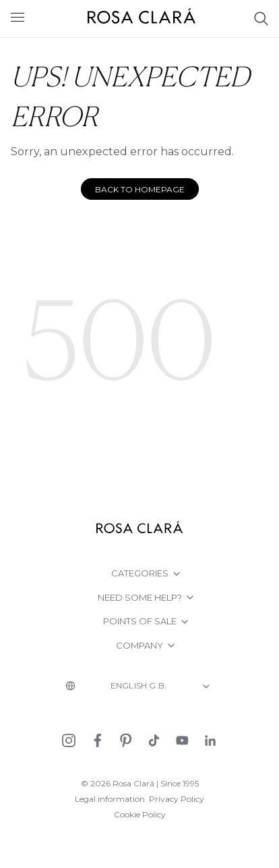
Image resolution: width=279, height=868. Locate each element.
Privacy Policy (177, 799)
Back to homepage (140, 189)
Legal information (110, 799)
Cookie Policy (140, 814)
